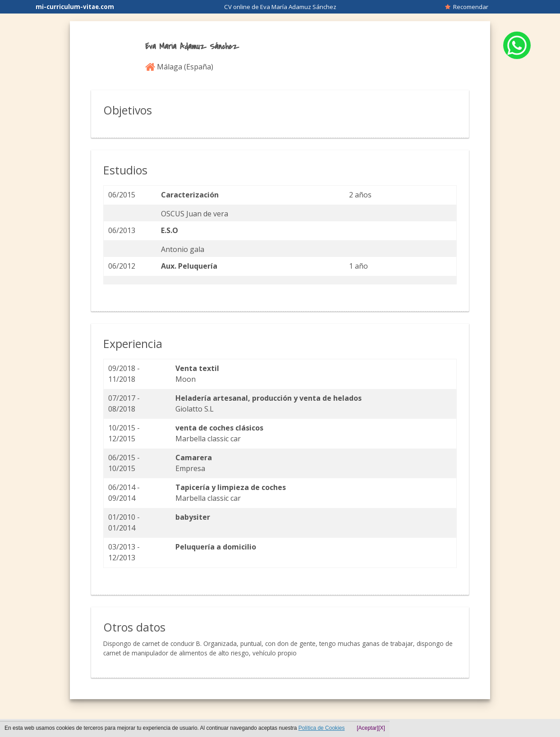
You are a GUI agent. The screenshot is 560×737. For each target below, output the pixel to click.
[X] (382, 728)
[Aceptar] (367, 728)
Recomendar (467, 7)
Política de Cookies (322, 728)
